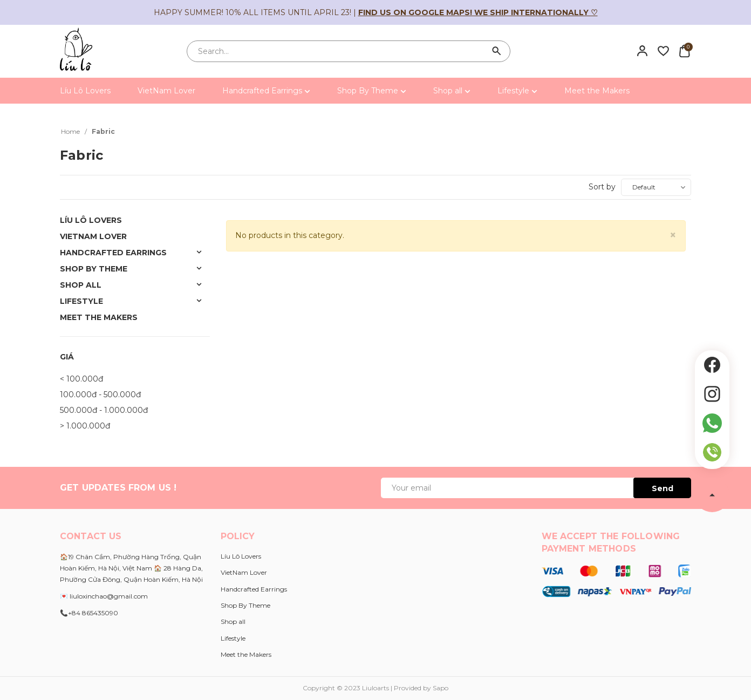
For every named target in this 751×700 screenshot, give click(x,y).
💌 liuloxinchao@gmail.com (104, 596)
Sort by (602, 187)
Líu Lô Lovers (85, 91)
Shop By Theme (372, 91)
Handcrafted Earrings (266, 91)
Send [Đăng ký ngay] (663, 488)
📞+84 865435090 (89, 613)
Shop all (452, 91)
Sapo (441, 688)
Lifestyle (517, 91)
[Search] (497, 51)
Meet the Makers (597, 91)
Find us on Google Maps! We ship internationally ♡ (478, 12)
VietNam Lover (166, 91)
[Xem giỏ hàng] (684, 51)
